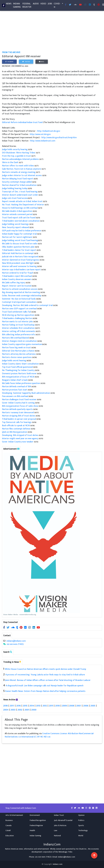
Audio (36, 4)
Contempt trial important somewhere (20, 302)
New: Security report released (16, 227)
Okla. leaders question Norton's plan (19, 247)
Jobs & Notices (60, 826)
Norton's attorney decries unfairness (19, 354)
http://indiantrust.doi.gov (49, 131)
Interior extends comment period (17, 214)
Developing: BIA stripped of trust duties (20, 435)
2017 (12, 706)
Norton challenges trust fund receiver (19, 400)
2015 (25, 706)
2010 (58, 706)
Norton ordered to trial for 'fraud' (18, 273)
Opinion (81, 815)
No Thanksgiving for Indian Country (19, 370)
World (81, 836)
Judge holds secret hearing (14, 361)
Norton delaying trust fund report (18, 179)
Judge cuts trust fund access (15, 198)
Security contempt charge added (17, 182)
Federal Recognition (38, 820)
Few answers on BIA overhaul (15, 396)
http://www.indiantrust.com (43, 141)
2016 (19, 706)
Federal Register (27, 6)
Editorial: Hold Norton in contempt (18, 253)
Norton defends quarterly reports (18, 409)
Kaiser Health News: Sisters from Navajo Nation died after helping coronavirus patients (45, 691)
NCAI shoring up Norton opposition (18, 315)
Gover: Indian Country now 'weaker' (18, 442)
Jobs (50, 4)
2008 (72, 706)
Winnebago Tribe (65, 852)
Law (56, 831)
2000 (34, 710)
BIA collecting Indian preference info (19, 335)
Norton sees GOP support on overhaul (20, 309)
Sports (81, 826)
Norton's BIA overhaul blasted (16, 338)
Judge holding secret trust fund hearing (20, 240)
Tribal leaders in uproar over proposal (19, 419)
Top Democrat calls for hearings (17, 422)
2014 (32, 706)
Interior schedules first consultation (19, 328)
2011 (51, 706)
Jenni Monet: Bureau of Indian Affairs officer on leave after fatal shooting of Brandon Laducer (48, 680)
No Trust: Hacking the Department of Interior (23, 205)
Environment (35, 815)
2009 (64, 706)
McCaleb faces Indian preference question (21, 383)
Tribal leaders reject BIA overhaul (17, 276)
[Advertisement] (52, 31)
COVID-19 (57, 6)
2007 (79, 706)
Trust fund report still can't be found (19, 218)
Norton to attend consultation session (20, 289)
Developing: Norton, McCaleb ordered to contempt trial (28, 305)
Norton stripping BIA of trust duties (19, 416)
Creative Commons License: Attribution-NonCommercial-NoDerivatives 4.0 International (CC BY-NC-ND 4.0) (49, 735)
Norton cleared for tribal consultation (20, 185)
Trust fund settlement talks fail (17, 312)
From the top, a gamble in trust (17, 156)
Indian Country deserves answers (17, 279)
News (9, 4)
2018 (5, 706)
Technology (83, 831)
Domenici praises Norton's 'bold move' (20, 374)
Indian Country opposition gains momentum (22, 344)
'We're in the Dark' (10, 162)
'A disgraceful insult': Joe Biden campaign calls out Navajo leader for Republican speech (44, 686)
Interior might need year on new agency (20, 439)
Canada (8, 826)
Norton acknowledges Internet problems (21, 159)
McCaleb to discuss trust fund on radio (20, 244)
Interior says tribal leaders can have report (22, 270)
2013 (38, 706)
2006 (86, 706)
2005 (93, 706)
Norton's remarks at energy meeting (19, 172)
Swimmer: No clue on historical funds (19, 299)
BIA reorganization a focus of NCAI (18, 377)
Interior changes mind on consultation (20, 341)
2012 (45, 706)
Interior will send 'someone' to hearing (20, 266)
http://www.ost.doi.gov (40, 134)
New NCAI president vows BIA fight (18, 263)
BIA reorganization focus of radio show (20, 406)
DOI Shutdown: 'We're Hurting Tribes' (19, 153)
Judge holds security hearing (15, 149)
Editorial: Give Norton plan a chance (18, 351)
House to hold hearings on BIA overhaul (20, 208)
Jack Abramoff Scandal (63, 820)
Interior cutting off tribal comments (19, 331)
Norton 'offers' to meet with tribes (18, 166)
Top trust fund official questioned (18, 367)
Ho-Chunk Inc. (82, 849)
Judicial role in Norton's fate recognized (20, 257)
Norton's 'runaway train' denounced (18, 413)
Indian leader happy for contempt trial (20, 234)
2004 (6, 710)
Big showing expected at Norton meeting (21, 292)
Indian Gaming (17, 6)
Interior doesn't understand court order (20, 195)
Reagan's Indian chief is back (15, 380)
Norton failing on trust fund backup (19, 325)
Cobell (8, 831)
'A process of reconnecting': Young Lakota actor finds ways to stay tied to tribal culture (45, 675)
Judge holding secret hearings (16, 224)
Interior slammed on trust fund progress (21, 260)
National (57, 836)
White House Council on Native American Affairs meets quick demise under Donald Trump (45, 669)
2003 (13, 710)
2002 (20, 710)
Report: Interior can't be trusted (17, 286)
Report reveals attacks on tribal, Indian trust (22, 201)
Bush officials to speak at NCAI (16, 426)
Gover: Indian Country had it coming (19, 403)
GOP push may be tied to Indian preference (22, 231)
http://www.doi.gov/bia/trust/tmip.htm (59, 138)
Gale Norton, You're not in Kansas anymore (22, 169)
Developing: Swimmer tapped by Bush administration (26, 393)
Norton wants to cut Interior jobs (18, 322)
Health (32, 831)
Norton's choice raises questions (17, 357)
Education (10, 836)
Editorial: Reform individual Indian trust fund (22, 122)
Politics (81, 820)
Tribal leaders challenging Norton (17, 318)
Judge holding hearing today (15, 188)
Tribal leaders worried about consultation (21, 221)
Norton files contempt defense (16, 429)
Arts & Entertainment (14, 815)
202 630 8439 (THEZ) (15, 644)
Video (43, 4)
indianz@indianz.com (16, 641)
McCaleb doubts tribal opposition (17, 211)
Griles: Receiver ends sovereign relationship (22, 296)
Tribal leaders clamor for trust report (19, 250)
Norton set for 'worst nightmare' (17, 237)
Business (9, 820)
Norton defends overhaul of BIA (17, 387)
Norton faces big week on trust (17, 348)
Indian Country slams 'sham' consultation (21, 364)
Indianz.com (58, 864)
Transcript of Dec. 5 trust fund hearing (20, 192)
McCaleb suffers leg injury (14, 283)
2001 (27, 710)
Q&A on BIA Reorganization (15, 432)
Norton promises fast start (15, 390)
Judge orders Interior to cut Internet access (22, 175)
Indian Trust (59, 815)
